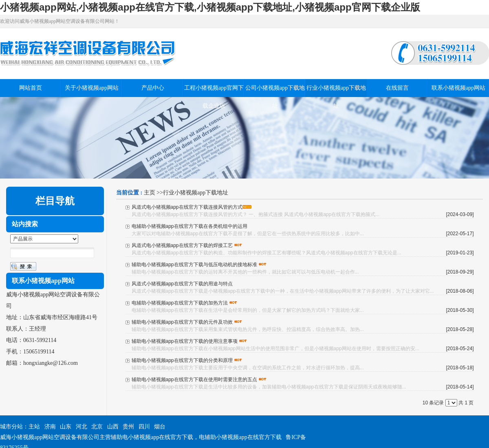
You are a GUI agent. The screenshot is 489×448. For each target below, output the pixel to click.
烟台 (160, 427)
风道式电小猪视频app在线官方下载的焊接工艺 (182, 245)
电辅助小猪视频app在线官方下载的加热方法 (180, 303)
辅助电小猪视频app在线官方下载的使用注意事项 (185, 341)
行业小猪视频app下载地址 (196, 193)
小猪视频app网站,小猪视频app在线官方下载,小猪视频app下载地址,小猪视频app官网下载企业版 (210, 7)
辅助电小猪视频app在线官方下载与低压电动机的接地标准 (194, 265)
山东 (66, 427)
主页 (150, 193)
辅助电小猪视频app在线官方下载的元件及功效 (182, 322)
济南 (50, 427)
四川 (144, 427)
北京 (97, 427)
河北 (81, 427)
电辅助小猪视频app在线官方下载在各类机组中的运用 (189, 226)
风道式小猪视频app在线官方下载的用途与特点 (182, 284)
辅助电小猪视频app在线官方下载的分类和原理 (182, 360)
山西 (113, 427)
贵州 (128, 427)
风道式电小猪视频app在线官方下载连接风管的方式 (187, 207)
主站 (34, 427)
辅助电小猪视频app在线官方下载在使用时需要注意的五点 (194, 380)
